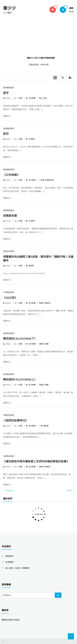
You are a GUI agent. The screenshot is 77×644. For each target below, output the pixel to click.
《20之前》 (10, 298)
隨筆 (47, 344)
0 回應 (20, 98)
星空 (6, 93)
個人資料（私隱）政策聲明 (17, 568)
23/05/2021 (9, 333)
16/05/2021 (9, 415)
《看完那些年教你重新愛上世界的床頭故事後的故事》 (36, 461)
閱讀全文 (7, 116)
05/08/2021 (9, 88)
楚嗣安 (42, 344)
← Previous (8, 490)
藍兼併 (42, 303)
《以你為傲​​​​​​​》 (11, 175)
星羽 (45, 98)
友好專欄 (32, 98)
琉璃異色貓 (49, 180)
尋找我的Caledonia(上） (20, 379)
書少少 (9, 8)
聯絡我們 (9, 556)
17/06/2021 (9, 292)
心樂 (41, 426)
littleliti (8, 98)
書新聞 (31, 266)
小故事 (42, 180)
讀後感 (48, 303)
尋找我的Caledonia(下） (20, 339)
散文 (41, 98)
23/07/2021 (9, 251)
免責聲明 (9, 562)
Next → (71, 490)
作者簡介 (32, 139)
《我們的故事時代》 (15, 420)
